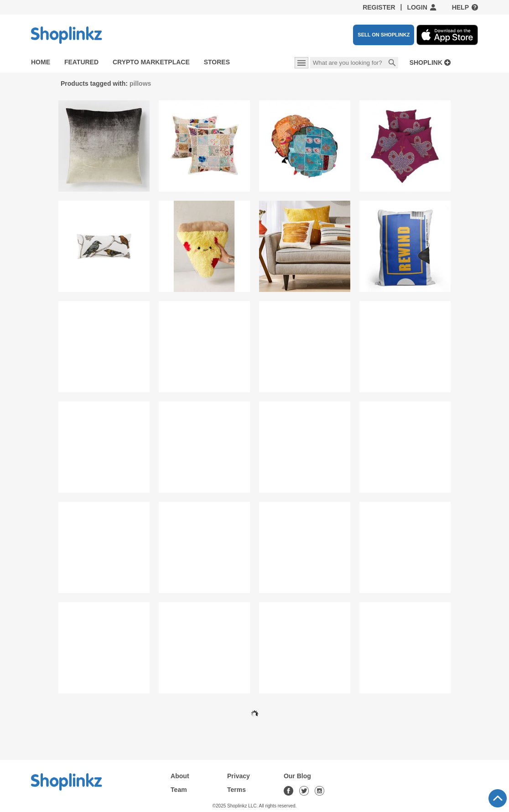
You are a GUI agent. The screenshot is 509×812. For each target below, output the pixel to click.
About (180, 776)
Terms (236, 790)
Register (379, 7)
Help (460, 7)
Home (41, 62)
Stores (217, 62)
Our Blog (297, 776)
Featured (81, 62)
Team (179, 790)
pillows (140, 83)
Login (417, 7)
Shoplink (426, 63)
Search (392, 63)
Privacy (239, 776)
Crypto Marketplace (151, 62)
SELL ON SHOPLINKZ (384, 35)
